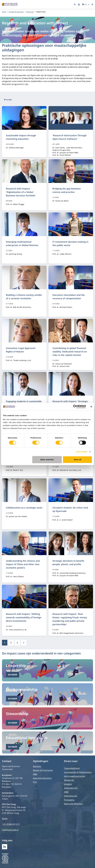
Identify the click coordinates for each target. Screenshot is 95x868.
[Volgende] (24, 643)
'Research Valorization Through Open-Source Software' (69, 137)
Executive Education (42, 778)
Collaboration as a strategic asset (24, 508)
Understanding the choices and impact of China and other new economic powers (23, 564)
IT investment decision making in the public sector (70, 243)
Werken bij (69, 780)
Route (5, 819)
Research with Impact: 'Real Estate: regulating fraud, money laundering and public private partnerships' (70, 619)
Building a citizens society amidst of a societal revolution (24, 297)
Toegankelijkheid (72, 768)
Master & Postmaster (43, 770)
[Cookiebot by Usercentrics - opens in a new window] (75, 407)
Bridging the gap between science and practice (67, 190)
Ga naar (13, 675)
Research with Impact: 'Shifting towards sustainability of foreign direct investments (24, 617)
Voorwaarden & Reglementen (78, 772)
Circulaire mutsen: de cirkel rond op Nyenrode (70, 509)
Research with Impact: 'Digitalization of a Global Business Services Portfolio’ (21, 192)
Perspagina (69, 800)
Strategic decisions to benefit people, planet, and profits (68, 563)
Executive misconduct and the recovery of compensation (69, 297)
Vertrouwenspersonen (75, 776)
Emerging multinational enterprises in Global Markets (22, 243)
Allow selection (47, 460)
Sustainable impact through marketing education (21, 137)
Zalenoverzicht (71, 788)
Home (4, 12)
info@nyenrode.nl (10, 830)
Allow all (77, 460)
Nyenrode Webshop (73, 804)
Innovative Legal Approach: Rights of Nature (21, 350)
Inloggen (68, 784)
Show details (82, 452)
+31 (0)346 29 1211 (11, 824)
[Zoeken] (75, 4)
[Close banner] (91, 407)
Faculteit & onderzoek (16, 12)
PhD (35, 782)
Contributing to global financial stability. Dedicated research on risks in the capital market (70, 352)
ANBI (66, 792)
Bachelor (37, 766)
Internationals (71, 796)
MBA (35, 774)
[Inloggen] (79, 4)
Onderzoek (30, 12)
